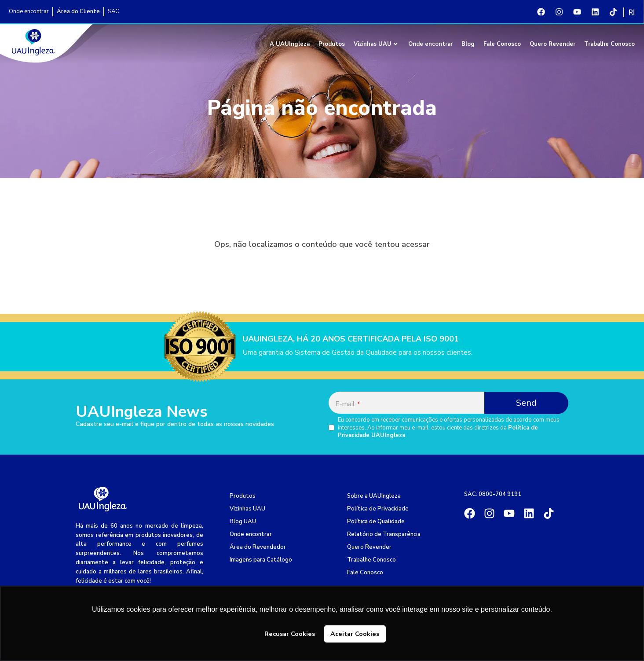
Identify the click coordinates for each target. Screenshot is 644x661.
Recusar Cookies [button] (290, 634)
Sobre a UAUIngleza (374, 496)
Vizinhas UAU (375, 44)
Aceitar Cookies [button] (355, 634)
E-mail (348, 404)
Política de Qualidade (376, 521)
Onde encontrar (430, 44)
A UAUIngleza (290, 44)
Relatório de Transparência (384, 534)
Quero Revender (553, 44)
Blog (468, 44)
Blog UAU (243, 521)
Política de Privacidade (378, 509)
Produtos (332, 44)
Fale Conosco (502, 44)
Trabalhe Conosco (609, 44)
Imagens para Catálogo (261, 560)
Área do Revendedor (258, 547)
